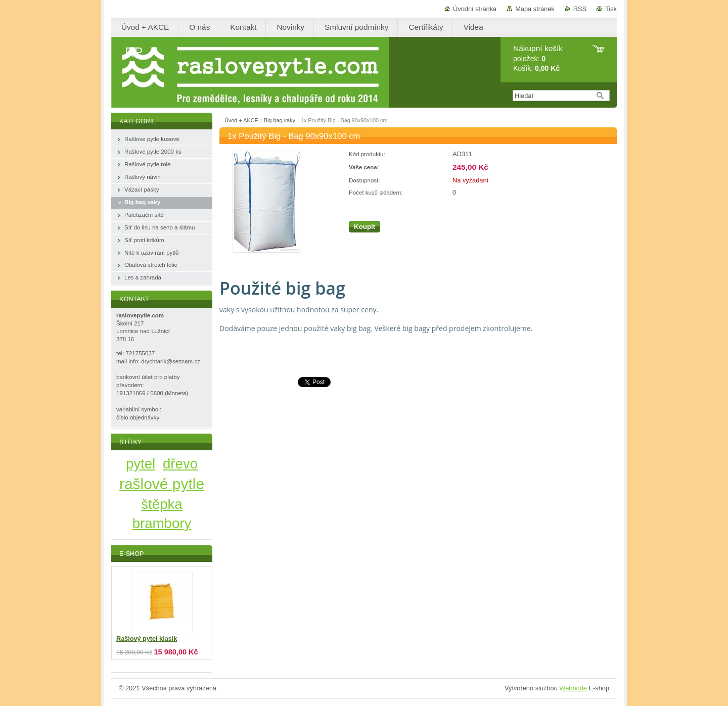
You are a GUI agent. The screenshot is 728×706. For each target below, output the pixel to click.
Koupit (365, 227)
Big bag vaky (280, 120)
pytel (141, 464)
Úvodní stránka (475, 9)
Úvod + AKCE (241, 120)
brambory (162, 523)
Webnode (573, 688)
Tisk (611, 9)
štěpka (162, 504)
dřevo (180, 464)
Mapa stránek (535, 9)
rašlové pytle (162, 484)
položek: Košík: (538, 58)
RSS (580, 9)
